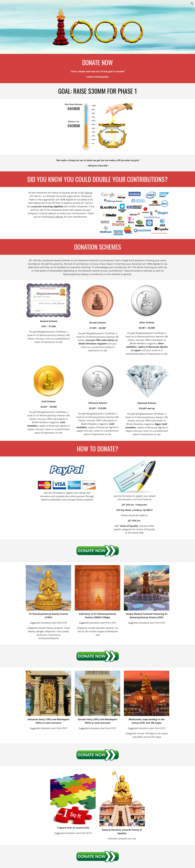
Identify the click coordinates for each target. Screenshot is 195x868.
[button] (192, 3)
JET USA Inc (87, 193)
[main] (97, 62)
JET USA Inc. (58, 217)
